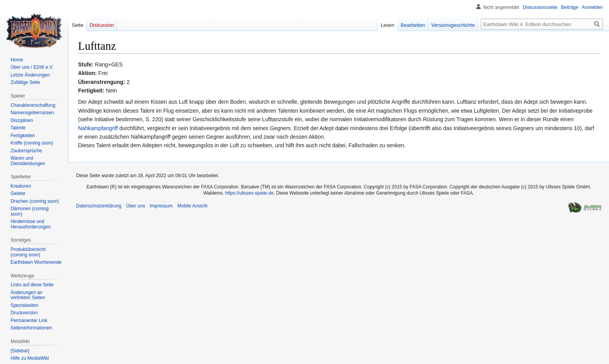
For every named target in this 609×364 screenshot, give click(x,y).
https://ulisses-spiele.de (250, 193)
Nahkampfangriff (98, 128)
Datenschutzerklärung (99, 206)
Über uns (136, 206)
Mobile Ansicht (192, 206)
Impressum (161, 206)
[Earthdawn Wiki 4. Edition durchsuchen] (542, 24)
